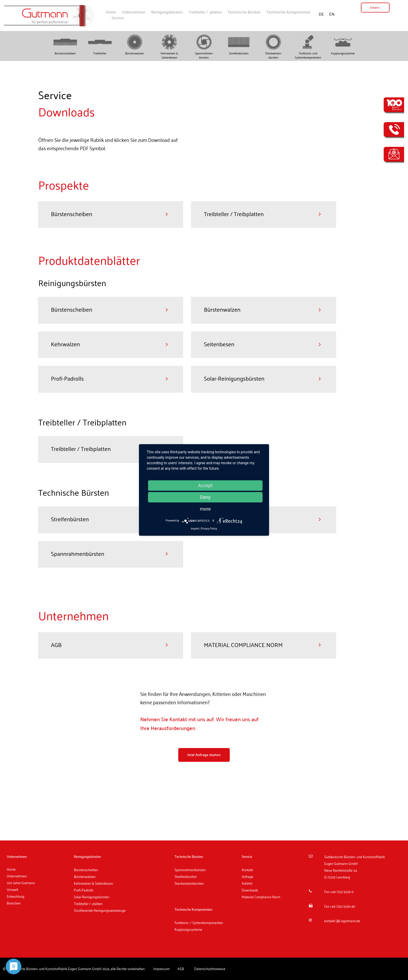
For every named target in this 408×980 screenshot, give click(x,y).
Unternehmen (133, 12)
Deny (205, 497)
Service (118, 18)
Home (111, 12)
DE (322, 14)
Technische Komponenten (288, 12)
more (205, 509)
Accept (205, 485)
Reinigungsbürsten (167, 12)
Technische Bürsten (244, 12)
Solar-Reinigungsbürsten (92, 897)
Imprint (195, 529)
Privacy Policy (209, 529)
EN (332, 14)
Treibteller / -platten (205, 12)
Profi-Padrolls (84, 891)
